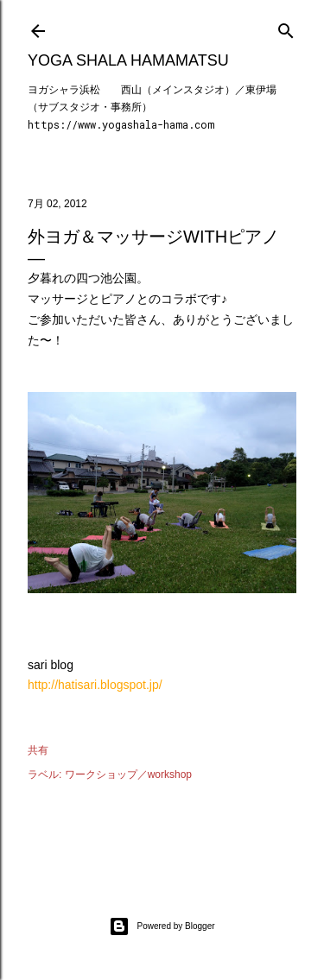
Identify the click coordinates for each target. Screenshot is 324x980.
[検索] (286, 27)
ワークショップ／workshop (128, 775)
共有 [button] (38, 750)
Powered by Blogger (162, 926)
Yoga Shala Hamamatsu (128, 60)
